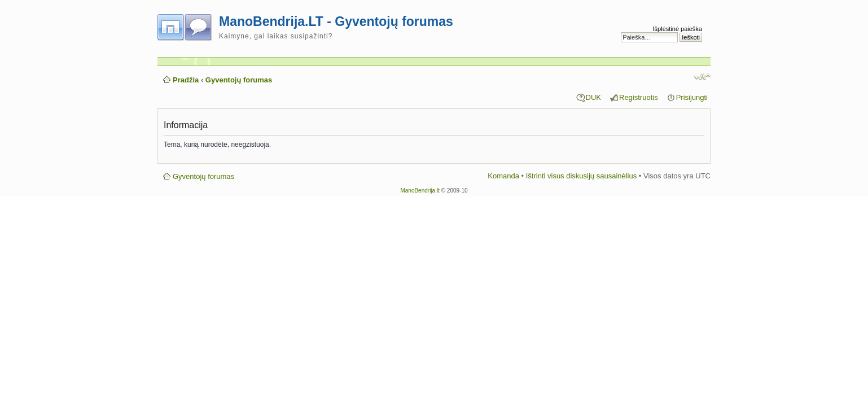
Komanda (503, 176)
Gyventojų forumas (239, 80)
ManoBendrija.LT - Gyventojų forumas (336, 21)
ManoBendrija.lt (420, 191)
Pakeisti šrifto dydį (702, 77)
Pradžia (186, 80)
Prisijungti (692, 97)
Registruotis (639, 97)
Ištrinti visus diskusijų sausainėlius (582, 176)
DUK (593, 97)
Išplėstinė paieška (678, 29)
